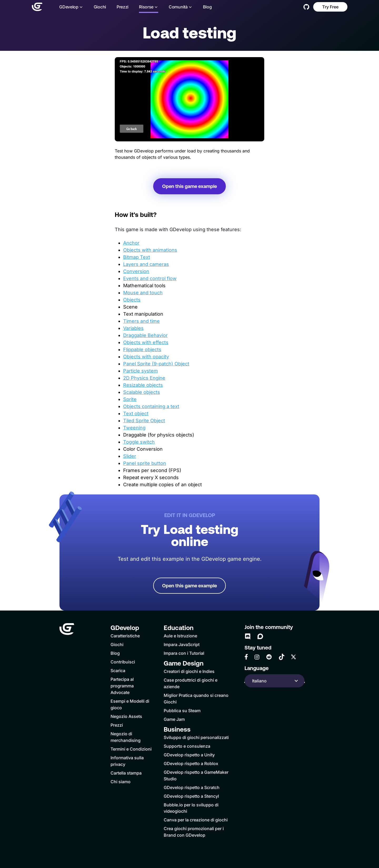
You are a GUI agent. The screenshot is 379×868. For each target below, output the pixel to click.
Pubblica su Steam (182, 711)
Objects (132, 300)
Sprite (130, 399)
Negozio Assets (126, 716)
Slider (130, 456)
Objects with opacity (146, 357)
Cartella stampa (126, 773)
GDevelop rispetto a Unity (189, 755)
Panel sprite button (145, 463)
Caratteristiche (125, 636)
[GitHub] (306, 7)
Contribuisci (123, 662)
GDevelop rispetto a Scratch (192, 787)
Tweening (134, 428)
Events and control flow (150, 278)
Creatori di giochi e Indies (189, 671)
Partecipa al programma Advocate (122, 686)
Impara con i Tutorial (184, 653)
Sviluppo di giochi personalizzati (196, 737)
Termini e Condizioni (131, 749)
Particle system (141, 371)
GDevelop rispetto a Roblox (191, 763)
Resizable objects (143, 385)
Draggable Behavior (145, 335)
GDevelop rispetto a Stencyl (191, 796)
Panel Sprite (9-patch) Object (156, 364)
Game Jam (174, 719)
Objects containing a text (151, 406)
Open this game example (189, 186)
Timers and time (141, 321)
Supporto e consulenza (187, 746)
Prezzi (122, 7)
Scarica (118, 671)
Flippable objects (142, 349)
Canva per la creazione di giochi (196, 820)
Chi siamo (121, 782)
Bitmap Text (137, 257)
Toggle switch (139, 442)
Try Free (330, 7)
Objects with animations (150, 250)
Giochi (100, 7)
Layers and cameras (146, 264)
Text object (136, 413)
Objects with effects (146, 342)
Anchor (131, 243)
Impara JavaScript (182, 644)
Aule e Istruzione (180, 636)
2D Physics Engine (144, 378)
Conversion (136, 271)
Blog (207, 7)
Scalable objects (142, 392)
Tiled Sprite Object (144, 421)
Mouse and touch (143, 293)
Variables (133, 328)
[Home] (37, 7)
